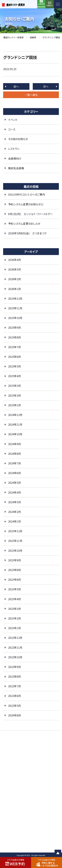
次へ (46, 86)
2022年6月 (14, 696)
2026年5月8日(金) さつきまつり (27, 233)
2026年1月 (14, 289)
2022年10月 (15, 657)
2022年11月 (15, 647)
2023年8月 (14, 570)
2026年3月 (14, 269)
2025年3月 (14, 386)
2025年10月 (15, 318)
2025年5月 (14, 366)
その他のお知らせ (18, 139)
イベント (13, 120)
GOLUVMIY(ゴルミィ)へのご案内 (27, 194)
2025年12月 (15, 298)
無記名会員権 (16, 168)
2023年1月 (14, 628)
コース (12, 129)
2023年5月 (14, 589)
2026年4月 (14, 260)
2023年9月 (14, 560)
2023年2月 (14, 618)
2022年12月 (15, 638)
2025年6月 (14, 357)
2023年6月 (14, 579)
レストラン (14, 149)
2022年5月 (14, 706)
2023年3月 (14, 609)
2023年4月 (14, 599)
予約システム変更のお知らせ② (26, 204)
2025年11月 (15, 308)
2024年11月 (15, 424)
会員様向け (15, 158)
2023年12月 (15, 531)
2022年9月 (14, 667)
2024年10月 (15, 434)
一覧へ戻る (31, 95)
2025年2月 (14, 395)
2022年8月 (14, 676)
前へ (16, 86)
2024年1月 (14, 521)
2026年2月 (14, 279)
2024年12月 (15, 415)
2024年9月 (14, 444)
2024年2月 (14, 512)
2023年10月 (15, 551)
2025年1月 (14, 405)
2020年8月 (14, 715)
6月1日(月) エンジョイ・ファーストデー (31, 214)
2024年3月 (14, 502)
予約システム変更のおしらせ (24, 224)
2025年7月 (14, 347)
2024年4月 (14, 492)
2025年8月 (14, 337)
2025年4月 (14, 376)
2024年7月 (14, 463)
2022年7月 (14, 686)
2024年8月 (14, 454)
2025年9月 (14, 327)
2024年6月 (14, 473)
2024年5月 (14, 483)
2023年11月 (15, 541)
